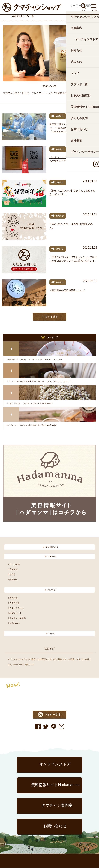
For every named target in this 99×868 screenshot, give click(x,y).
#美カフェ (30, 665)
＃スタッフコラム (16, 608)
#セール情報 (69, 659)
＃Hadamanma (14, 623)
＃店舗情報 (13, 570)
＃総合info (12, 580)
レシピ (51, 634)
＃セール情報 (14, 565)
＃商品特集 (13, 598)
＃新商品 (12, 575)
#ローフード (19, 665)
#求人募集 (57, 659)
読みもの (51, 590)
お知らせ (51, 557)
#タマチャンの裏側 (27, 659)
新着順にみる (51, 547)
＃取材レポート (15, 613)
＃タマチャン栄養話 (17, 618)
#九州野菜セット (44, 659)
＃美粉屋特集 (14, 603)
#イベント (12, 659)
